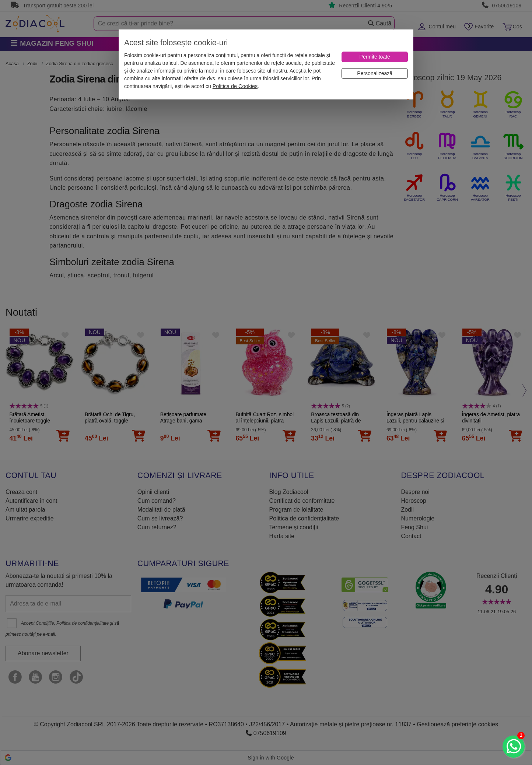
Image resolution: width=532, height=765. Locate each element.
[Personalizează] (375, 73)
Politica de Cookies (235, 86)
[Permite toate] (375, 57)
